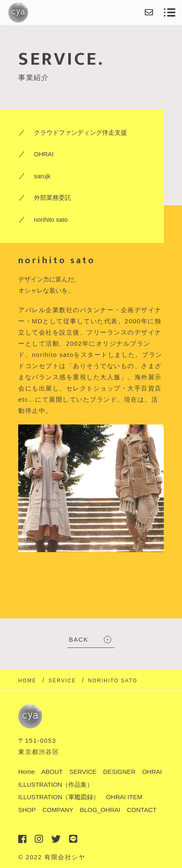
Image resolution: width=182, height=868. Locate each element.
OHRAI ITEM (124, 797)
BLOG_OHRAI (100, 810)
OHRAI (44, 154)
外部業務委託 (53, 198)
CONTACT (142, 810)
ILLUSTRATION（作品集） (56, 784)
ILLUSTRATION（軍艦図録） (59, 797)
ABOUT (52, 772)
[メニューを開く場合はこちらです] (170, 12)
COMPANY (58, 810)
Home (26, 772)
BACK (79, 639)
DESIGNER (119, 772)
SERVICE (83, 772)
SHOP (27, 810)
